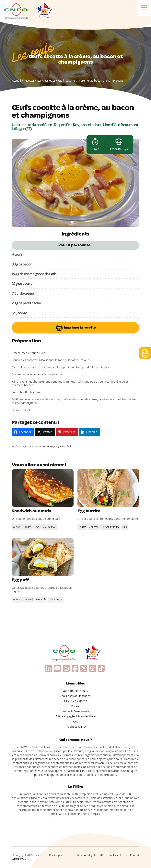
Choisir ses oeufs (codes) (75, 696)
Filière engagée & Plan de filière (75, 716)
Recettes (29, 81)
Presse (75, 706)
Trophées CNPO (75, 727)
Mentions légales (87, 855)
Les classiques (46, 81)
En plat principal (110, 527)
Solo (37, 527)
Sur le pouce (49, 527)
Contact (135, 855)
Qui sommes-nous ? (76, 691)
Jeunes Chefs (65, 447)
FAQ (76, 721)
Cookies (113, 855)
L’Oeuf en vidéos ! (76, 701)
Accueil (16, 81)
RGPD (103, 855)
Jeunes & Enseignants (75, 711)
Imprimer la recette (76, 328)
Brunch (28, 527)
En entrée (41, 599)
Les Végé (94, 527)
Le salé (17, 527)
